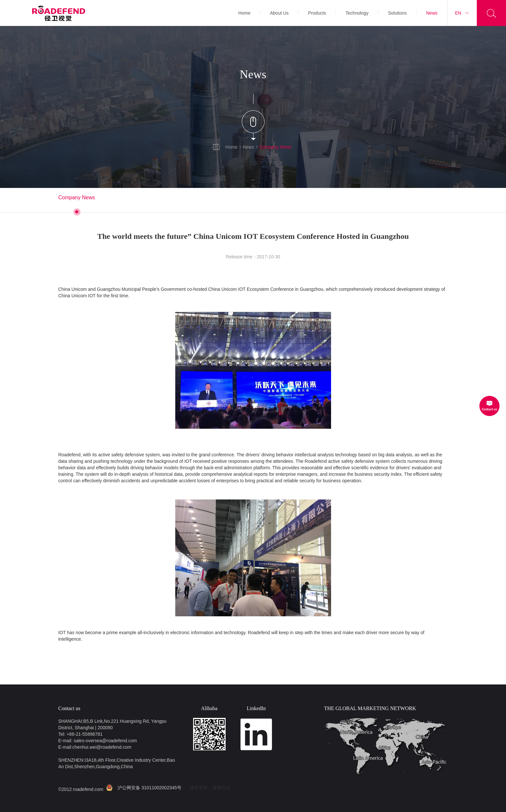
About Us (279, 13)
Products (317, 13)
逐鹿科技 (221, 788)
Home (244, 13)
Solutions (397, 13)
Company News (275, 147)
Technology (357, 13)
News (432, 13)
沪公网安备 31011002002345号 (149, 788)
